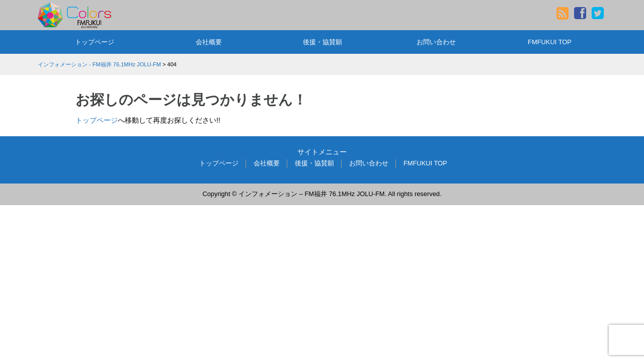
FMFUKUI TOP (550, 42)
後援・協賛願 (323, 42)
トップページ (95, 42)
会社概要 (209, 42)
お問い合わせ (436, 42)
